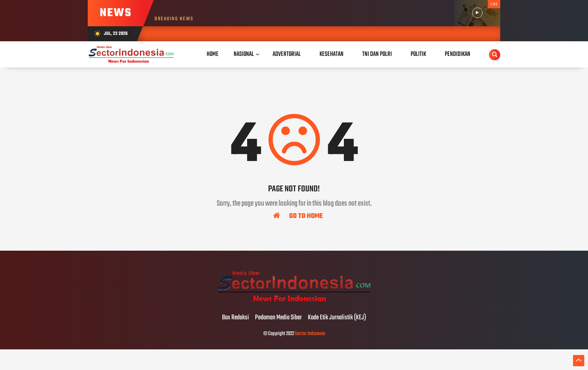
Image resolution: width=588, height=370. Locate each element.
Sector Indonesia (310, 334)
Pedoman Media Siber (278, 318)
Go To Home (298, 216)
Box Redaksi (235, 318)
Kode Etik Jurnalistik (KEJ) (337, 318)
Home (213, 54)
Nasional (244, 54)
